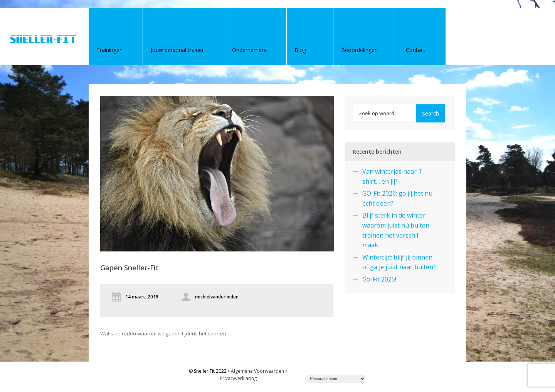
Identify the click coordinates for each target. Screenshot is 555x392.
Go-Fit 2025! (379, 279)
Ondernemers (249, 50)
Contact (416, 50)
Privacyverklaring (238, 378)
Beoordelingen (359, 50)
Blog (300, 50)
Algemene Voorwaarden (257, 371)
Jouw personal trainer (177, 50)
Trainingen (109, 50)
